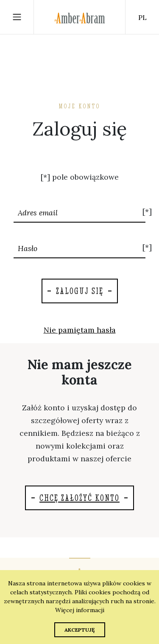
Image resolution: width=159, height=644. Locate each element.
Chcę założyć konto (79, 498)
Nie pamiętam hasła (80, 330)
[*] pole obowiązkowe (80, 177)
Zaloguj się (80, 291)
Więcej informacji (80, 610)
